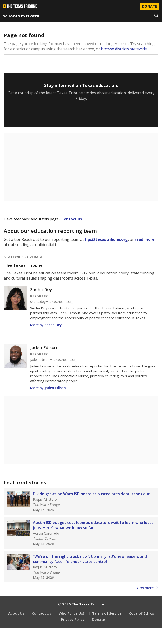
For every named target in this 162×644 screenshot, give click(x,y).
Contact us (72, 219)
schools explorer (21, 16)
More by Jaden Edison (48, 388)
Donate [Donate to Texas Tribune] (150, 6)
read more (145, 239)
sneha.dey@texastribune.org (52, 302)
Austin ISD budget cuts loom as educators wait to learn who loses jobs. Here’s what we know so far (93, 525)
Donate (98, 619)
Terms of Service (107, 613)
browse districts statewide (124, 49)
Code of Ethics (141, 613)
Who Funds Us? (72, 613)
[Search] (156, 16)
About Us (16, 613)
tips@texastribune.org (106, 239)
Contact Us (42, 613)
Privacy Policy (73, 619)
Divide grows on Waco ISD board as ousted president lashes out (91, 494)
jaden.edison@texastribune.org (54, 360)
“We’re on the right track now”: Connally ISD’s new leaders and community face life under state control (90, 559)
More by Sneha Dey (46, 325)
